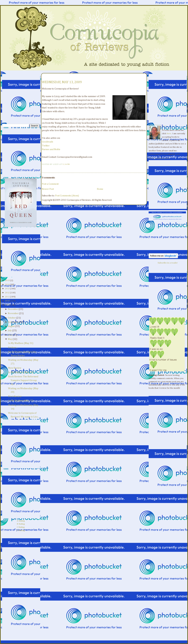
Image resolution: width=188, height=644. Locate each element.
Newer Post (48, 189)
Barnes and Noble (51, 149)
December (13, 309)
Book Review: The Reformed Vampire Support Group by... (23, 380)
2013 (7, 289)
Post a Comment (50, 184)
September (13, 322)
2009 (7, 305)
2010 (7, 301)
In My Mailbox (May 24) (21, 372)
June (10, 335)
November (13, 313)
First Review (15, 396)
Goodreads (48, 142)
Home (100, 189)
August (11, 326)
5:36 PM (66, 164)
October (12, 318)
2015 (7, 280)
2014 (7, 285)
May (10, 339)
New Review (15, 368)
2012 (7, 293)
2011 (7, 297)
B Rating (21, 524)
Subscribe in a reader (168, 263)
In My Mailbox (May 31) (21, 343)
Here (169, 134)
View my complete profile (159, 159)
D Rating (21, 530)
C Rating (21, 527)
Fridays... (13, 348)
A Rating (21, 521)
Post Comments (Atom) (67, 196)
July (10, 331)
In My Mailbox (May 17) (21, 401)
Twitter (46, 146)
